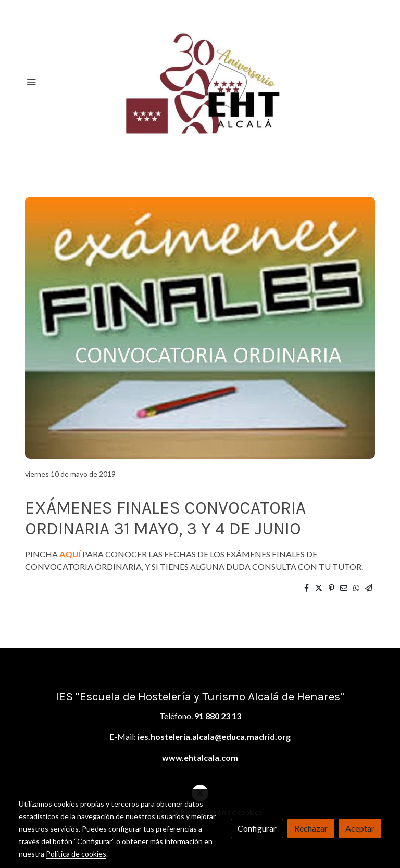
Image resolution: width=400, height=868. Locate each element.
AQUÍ (70, 554)
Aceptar (360, 828)
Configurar (257, 828)
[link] (200, 82)
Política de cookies (76, 854)
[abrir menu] (31, 82)
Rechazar (311, 828)
